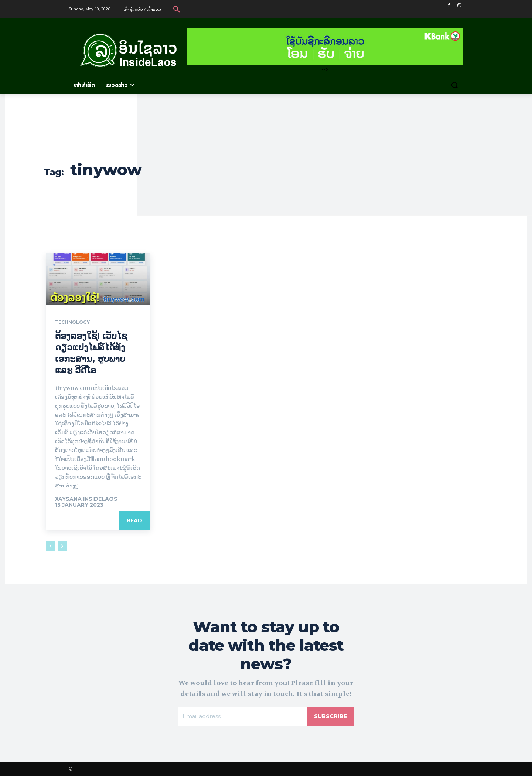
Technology (75, 323)
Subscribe (330, 718)
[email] (242, 718)
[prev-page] (50, 546)
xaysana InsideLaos (86, 499)
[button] (177, 9)
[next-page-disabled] (62, 546)
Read (134, 521)
